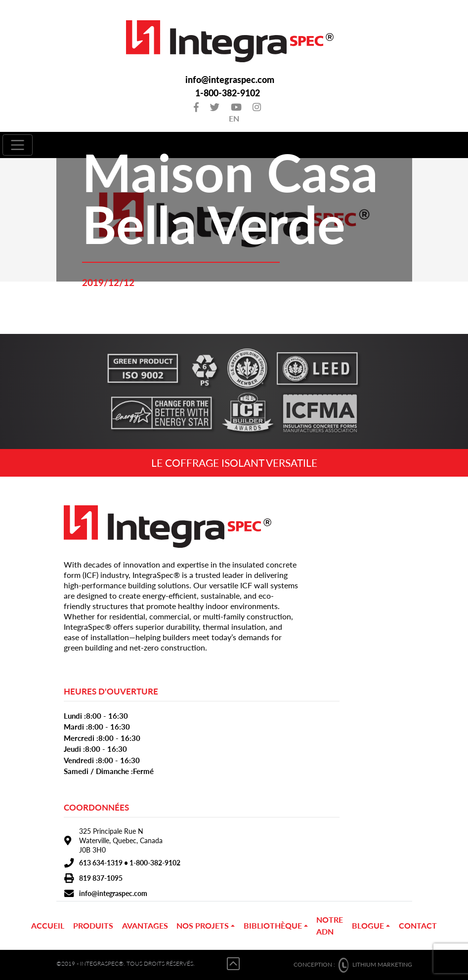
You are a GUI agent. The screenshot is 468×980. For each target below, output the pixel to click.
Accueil (48, 925)
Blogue (368, 925)
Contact (418, 925)
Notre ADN (330, 925)
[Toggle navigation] (18, 145)
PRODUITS (93, 925)
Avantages (145, 925)
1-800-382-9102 (228, 93)
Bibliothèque (273, 925)
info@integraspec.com (230, 80)
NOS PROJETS (203, 925)
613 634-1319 (101, 863)
